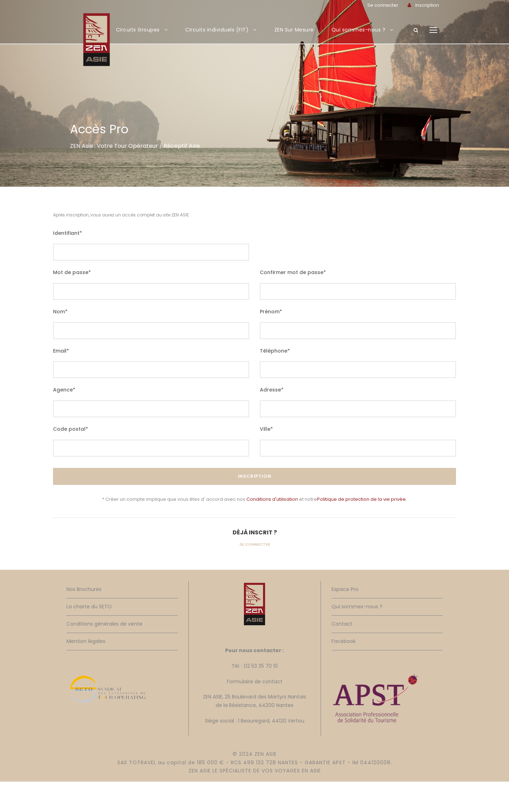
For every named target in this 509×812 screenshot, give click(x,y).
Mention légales (86, 641)
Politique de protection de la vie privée (361, 499)
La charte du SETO (89, 607)
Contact (342, 624)
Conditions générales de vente (104, 624)
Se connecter (255, 544)
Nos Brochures (84, 589)
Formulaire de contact (255, 681)
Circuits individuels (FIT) (217, 30)
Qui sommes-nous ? (359, 30)
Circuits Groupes (138, 30)
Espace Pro (345, 589)
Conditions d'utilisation (272, 499)
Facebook (344, 641)
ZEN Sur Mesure (294, 30)
